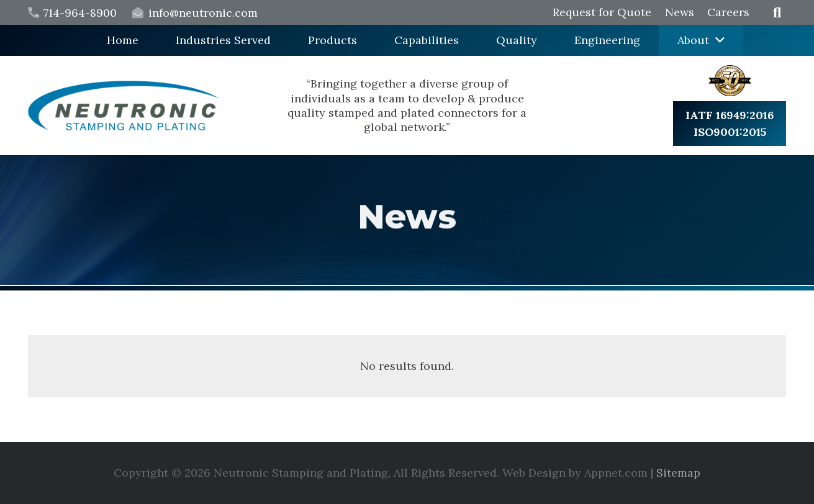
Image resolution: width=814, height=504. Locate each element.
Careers (728, 12)
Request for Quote (602, 12)
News (680, 12)
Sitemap (678, 473)
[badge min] (730, 81)
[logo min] (123, 106)
